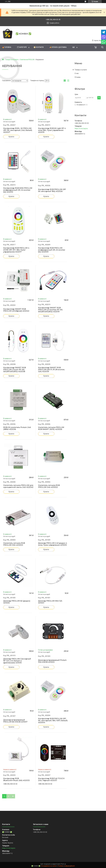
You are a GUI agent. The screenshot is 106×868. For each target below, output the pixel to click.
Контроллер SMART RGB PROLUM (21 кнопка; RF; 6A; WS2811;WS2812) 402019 (50, 310)
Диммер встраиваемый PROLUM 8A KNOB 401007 (15, 721)
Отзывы (78, 77)
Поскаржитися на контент (49, 866)
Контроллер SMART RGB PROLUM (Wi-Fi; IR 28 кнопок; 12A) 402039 (51, 370)
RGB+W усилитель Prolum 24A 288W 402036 (17, 428)
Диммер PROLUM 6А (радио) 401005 (17, 602)
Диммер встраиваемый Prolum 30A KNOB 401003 (52, 661)
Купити (11, 137)
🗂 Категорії (22, 47)
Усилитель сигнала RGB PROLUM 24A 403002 (49, 486)
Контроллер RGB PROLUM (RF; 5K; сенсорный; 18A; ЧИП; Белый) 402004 (53, 721)
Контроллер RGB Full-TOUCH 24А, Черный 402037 (51, 779)
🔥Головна (7, 47)
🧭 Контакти (39, 47)
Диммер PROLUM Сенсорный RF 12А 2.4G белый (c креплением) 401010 (17, 661)
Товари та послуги (12, 60)
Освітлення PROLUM (27, 60)
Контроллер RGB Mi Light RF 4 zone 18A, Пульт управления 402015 (52, 130)
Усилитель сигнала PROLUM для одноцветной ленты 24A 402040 (18, 486)
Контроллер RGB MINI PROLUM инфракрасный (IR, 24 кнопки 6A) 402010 (18, 190)
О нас (77, 73)
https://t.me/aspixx (81, 128)
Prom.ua (63, 864)
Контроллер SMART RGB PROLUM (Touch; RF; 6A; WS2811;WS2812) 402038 (15, 370)
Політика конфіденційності (66, 866)
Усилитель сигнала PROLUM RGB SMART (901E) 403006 (51, 428)
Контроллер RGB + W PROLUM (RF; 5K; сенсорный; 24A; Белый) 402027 (18, 130)
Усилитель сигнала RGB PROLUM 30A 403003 (14, 544)
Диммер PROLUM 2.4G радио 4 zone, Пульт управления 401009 (53, 544)
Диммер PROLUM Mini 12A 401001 (50, 602)
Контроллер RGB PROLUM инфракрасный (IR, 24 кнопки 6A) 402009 (52, 250)
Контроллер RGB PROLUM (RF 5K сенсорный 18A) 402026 (52, 190)
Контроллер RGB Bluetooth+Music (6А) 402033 (16, 779)
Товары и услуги (81, 70)
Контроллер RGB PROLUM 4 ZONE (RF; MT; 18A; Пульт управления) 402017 (16, 250)
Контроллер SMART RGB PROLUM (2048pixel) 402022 (16, 310)
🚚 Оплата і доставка (58, 47)
